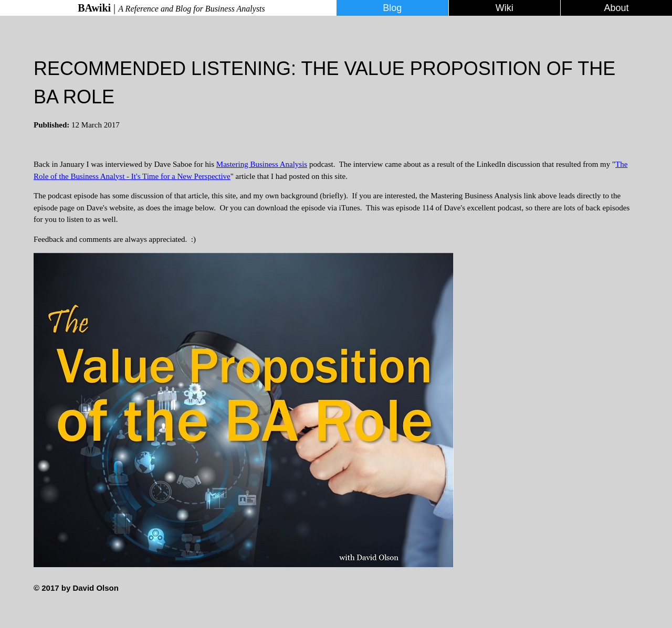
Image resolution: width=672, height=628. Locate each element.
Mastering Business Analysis (262, 164)
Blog (392, 8)
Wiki (505, 8)
